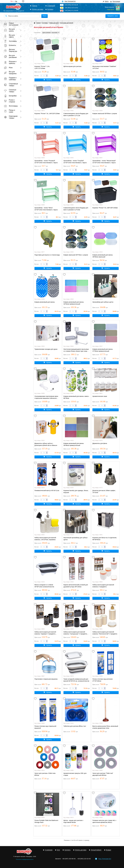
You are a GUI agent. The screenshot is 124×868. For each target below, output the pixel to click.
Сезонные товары (10, 91)
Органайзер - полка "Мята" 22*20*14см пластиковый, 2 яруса (46, 209)
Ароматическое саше (100, 396)
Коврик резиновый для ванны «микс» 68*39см (76, 397)
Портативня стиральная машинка (46, 679)
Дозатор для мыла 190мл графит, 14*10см (104, 491)
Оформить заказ (113, 16)
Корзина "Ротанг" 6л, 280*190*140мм (105, 208)
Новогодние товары (11, 117)
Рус (12, 1)
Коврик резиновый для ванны (45, 302)
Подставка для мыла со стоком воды (47, 255)
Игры (8, 68)
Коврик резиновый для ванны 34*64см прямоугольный (74, 303)
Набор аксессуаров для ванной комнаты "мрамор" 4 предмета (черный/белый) (45, 633)
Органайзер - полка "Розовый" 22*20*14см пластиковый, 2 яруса (46, 162)
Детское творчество (11, 50)
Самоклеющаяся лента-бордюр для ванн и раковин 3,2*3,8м (76, 209)
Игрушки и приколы (10, 62)
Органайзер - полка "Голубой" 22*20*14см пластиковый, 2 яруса (75, 162)
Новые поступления (11, 24)
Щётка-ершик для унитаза (72, 66)
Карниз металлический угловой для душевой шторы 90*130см (76, 586)
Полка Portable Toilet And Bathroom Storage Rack (46, 821)
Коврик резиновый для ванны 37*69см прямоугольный (103, 350)
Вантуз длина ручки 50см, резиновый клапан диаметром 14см (105, 727)
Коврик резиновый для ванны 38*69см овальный (103, 256)
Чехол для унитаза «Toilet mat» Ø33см (45, 774)
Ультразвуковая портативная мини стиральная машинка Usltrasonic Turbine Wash (46, 397)
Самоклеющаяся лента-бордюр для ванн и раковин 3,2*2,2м (76, 114)
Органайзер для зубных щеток (103, 302)
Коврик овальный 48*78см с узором (76, 255)
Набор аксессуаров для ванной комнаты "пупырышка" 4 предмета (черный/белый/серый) (75, 633)
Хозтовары (10, 41)
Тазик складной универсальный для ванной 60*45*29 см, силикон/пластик (76, 680)
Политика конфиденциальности (25, 859)
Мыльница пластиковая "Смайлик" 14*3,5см (104, 67)
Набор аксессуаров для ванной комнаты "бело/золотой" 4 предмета (105, 633)
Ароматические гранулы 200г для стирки (75, 774)
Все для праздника (10, 73)
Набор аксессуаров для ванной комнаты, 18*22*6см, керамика (45, 539)
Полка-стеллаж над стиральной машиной (45, 727)
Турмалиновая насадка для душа (46, 349)
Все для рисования (10, 56)
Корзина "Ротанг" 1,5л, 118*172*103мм (42, 67)
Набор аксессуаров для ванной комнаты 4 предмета (103, 586)
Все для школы (9, 30)
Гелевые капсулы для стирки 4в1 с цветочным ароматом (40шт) (104, 821)
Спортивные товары (11, 85)
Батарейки (10, 96)
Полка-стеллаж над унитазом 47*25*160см (102, 680)
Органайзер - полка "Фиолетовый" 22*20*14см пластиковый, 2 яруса (104, 162)
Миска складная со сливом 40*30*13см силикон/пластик (44, 586)
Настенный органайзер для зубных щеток (76, 539)
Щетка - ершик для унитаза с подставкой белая (73, 821)
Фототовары (11, 106)
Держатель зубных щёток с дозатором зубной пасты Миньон (46, 444)
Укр (16, 1)
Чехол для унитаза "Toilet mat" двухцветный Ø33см (103, 774)
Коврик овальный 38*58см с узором (105, 113)
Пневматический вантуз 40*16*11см (47, 490)
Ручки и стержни (9, 101)
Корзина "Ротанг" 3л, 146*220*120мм (47, 113)
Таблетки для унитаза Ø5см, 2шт (75, 726)
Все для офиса (9, 36)
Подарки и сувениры (10, 79)
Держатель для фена (100, 443)
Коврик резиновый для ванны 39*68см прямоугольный (74, 444)
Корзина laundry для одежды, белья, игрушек (76, 491)
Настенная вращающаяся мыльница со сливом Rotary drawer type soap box (76, 350)
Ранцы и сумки (9, 111)
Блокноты (10, 45)
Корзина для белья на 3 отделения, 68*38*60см (105, 539)
